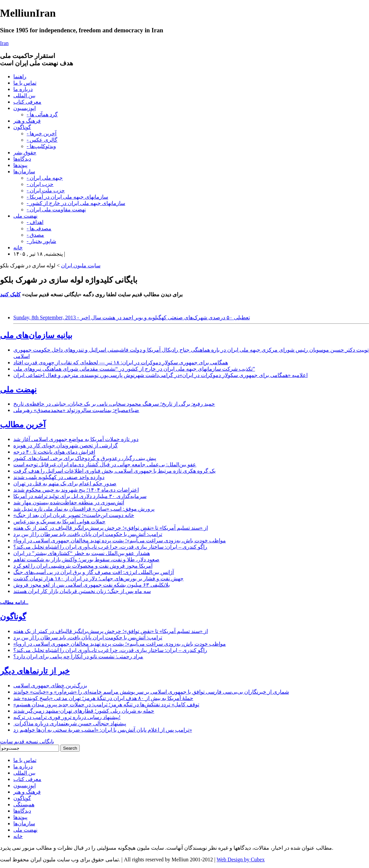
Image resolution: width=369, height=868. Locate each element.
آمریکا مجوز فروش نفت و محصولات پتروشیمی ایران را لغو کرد (83, 566)
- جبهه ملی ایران (45, 178)
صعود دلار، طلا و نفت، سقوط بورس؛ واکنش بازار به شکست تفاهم (86, 559)
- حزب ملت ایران (46, 190)
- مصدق (35, 235)
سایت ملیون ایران (81, 265)
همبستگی (24, 804)
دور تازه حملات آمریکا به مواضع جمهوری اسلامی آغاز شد (76, 439)
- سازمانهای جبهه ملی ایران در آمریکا (67, 197)
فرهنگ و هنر (27, 121)
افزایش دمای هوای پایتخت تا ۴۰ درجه (54, 452)
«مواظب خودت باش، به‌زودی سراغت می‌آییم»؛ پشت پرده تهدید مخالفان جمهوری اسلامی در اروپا (120, 540)
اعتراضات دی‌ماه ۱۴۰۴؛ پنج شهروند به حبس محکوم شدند (76, 490)
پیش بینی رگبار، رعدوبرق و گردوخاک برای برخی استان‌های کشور (85, 458)
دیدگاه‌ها (22, 159)
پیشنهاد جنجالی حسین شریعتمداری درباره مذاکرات (70, 723)
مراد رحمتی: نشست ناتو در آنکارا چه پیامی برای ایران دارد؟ (78, 656)
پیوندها (20, 165)
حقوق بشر (25, 152)
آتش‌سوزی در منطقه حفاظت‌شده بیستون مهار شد (69, 502)
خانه (18, 247)
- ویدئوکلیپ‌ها (41, 146)
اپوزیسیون (25, 108)
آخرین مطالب (23, 425)
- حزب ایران (40, 184)
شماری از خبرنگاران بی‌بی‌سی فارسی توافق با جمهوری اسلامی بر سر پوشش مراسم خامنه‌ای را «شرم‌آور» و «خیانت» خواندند (151, 692)
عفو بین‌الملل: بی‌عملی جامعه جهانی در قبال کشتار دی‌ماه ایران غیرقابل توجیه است (105, 464)
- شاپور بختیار (41, 241)
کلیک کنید (10, 294)
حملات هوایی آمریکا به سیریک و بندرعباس (59, 521)
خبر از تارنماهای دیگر (35, 671)
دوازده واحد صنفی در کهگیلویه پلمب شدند (59, 477)
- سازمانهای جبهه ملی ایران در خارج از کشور (76, 203)
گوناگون (22, 127)
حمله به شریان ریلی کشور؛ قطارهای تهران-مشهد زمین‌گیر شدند (84, 711)
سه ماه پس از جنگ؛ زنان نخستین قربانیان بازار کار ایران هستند (82, 591)
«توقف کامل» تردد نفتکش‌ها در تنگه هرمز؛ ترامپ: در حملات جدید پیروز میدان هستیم (106, 704)
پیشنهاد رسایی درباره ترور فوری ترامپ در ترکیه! (67, 717)
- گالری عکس (42, 140)
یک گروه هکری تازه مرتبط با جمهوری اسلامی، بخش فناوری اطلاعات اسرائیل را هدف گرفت (114, 471)
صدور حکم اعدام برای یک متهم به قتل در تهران (65, 483)
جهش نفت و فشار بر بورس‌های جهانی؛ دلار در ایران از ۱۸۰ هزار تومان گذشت (98, 578)
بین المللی (24, 95)
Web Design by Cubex (241, 859)
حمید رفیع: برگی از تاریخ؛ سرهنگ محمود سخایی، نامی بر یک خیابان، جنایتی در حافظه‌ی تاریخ (114, 404)
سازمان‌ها (24, 171)
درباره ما (23, 89)
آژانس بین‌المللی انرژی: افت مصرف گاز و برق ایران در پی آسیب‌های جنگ (94, 572)
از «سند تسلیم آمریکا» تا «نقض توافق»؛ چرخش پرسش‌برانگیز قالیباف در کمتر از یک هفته (111, 528)
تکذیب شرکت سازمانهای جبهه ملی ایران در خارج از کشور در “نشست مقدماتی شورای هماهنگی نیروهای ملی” (134, 369)
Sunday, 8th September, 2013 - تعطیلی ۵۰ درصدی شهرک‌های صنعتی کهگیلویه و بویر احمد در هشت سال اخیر (132, 317)
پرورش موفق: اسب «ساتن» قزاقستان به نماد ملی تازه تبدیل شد (84, 509)
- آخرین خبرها (42, 133)
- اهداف (35, 222)
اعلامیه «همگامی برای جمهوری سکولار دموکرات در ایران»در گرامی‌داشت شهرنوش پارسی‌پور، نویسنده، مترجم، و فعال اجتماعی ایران (160, 375)
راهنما (20, 76)
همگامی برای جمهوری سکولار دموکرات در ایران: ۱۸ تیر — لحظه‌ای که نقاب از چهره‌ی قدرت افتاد (121, 362)
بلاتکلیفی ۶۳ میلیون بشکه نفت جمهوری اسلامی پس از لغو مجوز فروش (92, 585)
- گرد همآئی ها (42, 114)
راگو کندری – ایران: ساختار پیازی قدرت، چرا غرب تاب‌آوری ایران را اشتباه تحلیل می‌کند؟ (110, 547)
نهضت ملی (25, 216)
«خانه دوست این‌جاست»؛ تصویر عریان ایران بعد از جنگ (74, 515)
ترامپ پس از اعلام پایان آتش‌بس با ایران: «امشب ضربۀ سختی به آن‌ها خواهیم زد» (103, 730)
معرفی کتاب (27, 102)
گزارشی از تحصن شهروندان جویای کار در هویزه (66, 445)
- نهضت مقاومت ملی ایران (56, 209)
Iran (4, 43)
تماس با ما (25, 83)
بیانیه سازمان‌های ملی (36, 335)
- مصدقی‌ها (39, 228)
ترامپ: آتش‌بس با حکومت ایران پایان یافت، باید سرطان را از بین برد (88, 534)
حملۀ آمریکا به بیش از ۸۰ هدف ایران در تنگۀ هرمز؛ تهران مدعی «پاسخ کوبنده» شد (103, 698)
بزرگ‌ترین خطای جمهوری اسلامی (50, 685)
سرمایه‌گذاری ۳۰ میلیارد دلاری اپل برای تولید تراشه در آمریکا (80, 496)
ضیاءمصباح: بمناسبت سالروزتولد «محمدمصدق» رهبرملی (76, 410)
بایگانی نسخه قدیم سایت (27, 741)
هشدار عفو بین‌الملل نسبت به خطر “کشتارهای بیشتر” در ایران (82, 553)
